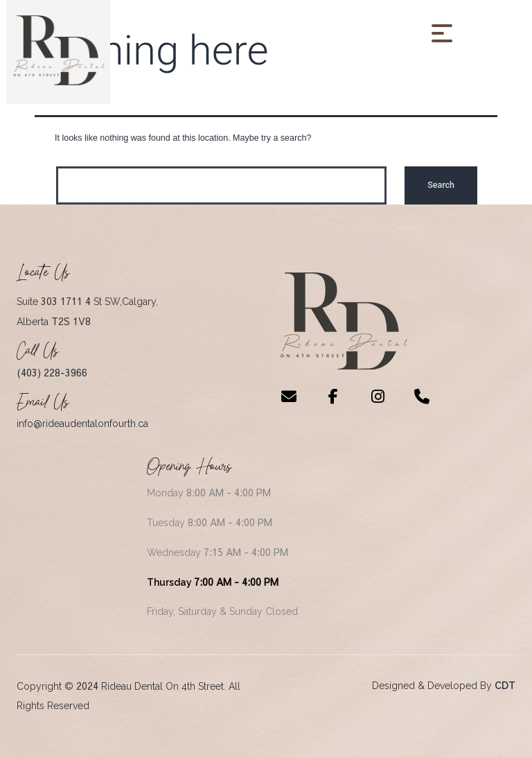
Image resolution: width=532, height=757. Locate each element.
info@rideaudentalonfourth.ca (82, 424)
